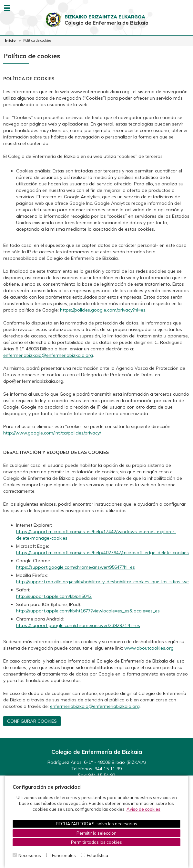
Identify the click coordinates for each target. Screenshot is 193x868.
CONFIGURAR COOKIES (32, 721)
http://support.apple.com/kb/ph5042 (54, 596)
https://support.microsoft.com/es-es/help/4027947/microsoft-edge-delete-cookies (102, 553)
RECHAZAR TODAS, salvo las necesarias (96, 824)
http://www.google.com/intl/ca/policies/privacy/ (52, 433)
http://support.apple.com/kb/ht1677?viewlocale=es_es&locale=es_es (88, 611)
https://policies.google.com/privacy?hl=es (103, 310)
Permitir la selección (96, 833)
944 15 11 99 (108, 769)
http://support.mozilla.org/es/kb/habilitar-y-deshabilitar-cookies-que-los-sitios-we (102, 582)
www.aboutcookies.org (149, 648)
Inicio (10, 40)
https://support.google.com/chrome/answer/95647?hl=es (76, 567)
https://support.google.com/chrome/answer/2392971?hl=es (78, 625)
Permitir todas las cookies (96, 842)
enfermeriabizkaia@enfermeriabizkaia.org (48, 355)
